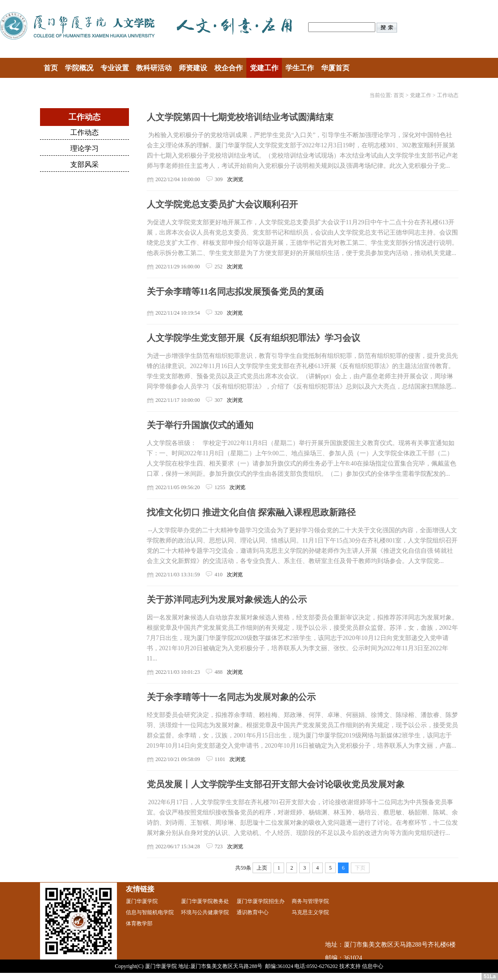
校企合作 (229, 68)
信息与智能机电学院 (150, 912)
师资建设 (193, 68)
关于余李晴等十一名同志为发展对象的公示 (231, 697)
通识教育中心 (253, 912)
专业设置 (115, 68)
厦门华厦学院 (142, 901)
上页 (262, 868)
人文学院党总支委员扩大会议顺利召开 (222, 204)
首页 (51, 68)
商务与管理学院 (310, 901)
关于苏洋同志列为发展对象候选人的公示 (227, 599)
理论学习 (84, 148)
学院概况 (79, 68)
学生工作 (300, 68)
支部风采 (84, 164)
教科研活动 (154, 68)
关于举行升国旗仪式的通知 (200, 425)
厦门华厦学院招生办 (261, 901)
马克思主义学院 (310, 912)
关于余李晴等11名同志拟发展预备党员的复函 (235, 292)
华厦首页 (335, 68)
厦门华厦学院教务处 (205, 901)
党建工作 (264, 68)
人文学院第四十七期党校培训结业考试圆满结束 (240, 117)
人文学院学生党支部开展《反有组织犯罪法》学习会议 (253, 338)
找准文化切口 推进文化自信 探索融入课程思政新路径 (251, 512)
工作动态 (448, 95)
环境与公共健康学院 (205, 912)
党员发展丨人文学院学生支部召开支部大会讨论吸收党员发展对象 (276, 784)
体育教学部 (139, 923)
